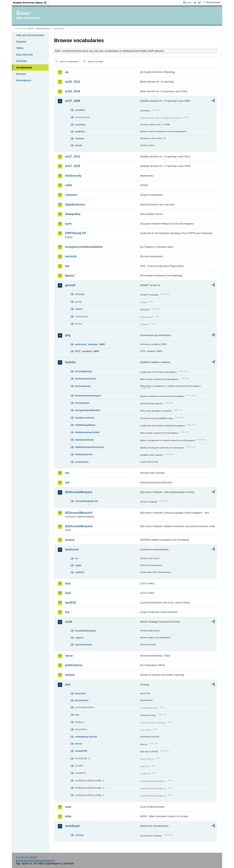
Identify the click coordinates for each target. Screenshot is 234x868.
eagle (78, 565)
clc (77, 558)
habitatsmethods (84, 440)
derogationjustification (88, 410)
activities (80, 110)
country (79, 835)
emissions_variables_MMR (90, 344)
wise (68, 816)
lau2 (68, 593)
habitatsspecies (84, 454)
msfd (69, 622)
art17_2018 (73, 166)
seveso (70, 675)
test (68, 684)
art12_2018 (73, 91)
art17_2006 (73, 101)
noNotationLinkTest (86, 737)
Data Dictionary (43, 28)
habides (71, 362)
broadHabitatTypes (86, 631)
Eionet (30, 28)
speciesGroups (84, 645)
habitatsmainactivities (87, 432)
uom (68, 807)
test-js (79, 744)
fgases (70, 275)
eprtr (68, 224)
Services (21, 74)
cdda (68, 185)
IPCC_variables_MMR (87, 351)
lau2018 (70, 603)
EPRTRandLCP (76, 233)
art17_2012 (73, 156)
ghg (68, 335)
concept (80, 294)
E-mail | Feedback (27, 857)
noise (69, 656)
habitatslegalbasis (85, 425)
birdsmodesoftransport (88, 396)
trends (79, 145)
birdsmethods (83, 386)
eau (77, 715)
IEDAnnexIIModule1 (79, 492)
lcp (67, 612)
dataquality (73, 214)
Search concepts (95, 62)
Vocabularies (24, 68)
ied (67, 482)
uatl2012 (80, 572)
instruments (82, 462)
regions (79, 638)
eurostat (71, 256)
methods (80, 131)
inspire (70, 540)
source (79, 309)
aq (67, 72)
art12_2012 (73, 82)
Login (189, 2)
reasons (80, 138)
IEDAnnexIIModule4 (79, 526)
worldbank (72, 826)
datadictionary (75, 204)
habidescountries (85, 418)
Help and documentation (30, 35)
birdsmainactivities (86, 379)
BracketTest (82, 700)
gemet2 (70, 285)
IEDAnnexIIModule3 (79, 513)
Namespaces (24, 80)
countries (80, 125)
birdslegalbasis (84, 371)
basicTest (80, 693)
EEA (31, 3)
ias (67, 473)
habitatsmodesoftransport (90, 447)
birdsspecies (82, 403)
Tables (20, 48)
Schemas (21, 61)
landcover (72, 549)
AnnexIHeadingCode (87, 501)
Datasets (21, 42)
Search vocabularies (69, 62)
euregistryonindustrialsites (84, 247)
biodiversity (73, 176)
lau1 (68, 583)
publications (74, 665)
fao (67, 266)
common (71, 195)
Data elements (24, 55)
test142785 (81, 751)
